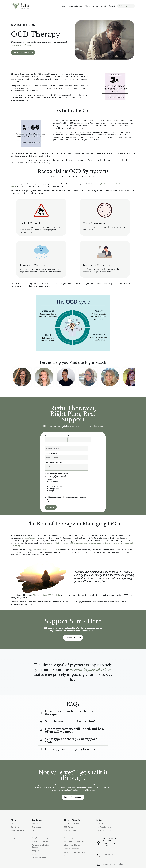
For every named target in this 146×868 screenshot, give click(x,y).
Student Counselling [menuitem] (40, 841)
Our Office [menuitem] (15, 827)
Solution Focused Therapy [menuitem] (74, 852)
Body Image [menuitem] (37, 850)
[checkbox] (68, 479)
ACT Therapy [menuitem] (69, 838)
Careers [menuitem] (14, 834)
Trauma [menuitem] (35, 831)
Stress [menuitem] (35, 834)
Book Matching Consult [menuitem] (105, 831)
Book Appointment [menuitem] (103, 827)
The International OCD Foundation (47, 550)
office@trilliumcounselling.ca (114, 864)
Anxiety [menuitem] (35, 823)
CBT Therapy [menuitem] (69, 827)
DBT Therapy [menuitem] (69, 834)
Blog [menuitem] (13, 838)
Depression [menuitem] (37, 827)
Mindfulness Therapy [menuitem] (72, 845)
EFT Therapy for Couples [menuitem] (74, 841)
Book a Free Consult (73, 797)
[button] (76, 6)
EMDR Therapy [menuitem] (70, 831)
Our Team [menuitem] (15, 823)
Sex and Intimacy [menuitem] (39, 858)
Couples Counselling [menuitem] (40, 838)
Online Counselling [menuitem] (71, 823)
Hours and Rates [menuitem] (18, 831)
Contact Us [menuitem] (100, 823)
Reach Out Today (73, 638)
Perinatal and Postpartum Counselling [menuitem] (43, 846)
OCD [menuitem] (34, 854)
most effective (29, 538)
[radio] (68, 476)
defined (84, 123)
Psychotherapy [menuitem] (70, 856)
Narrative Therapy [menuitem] (71, 849)
